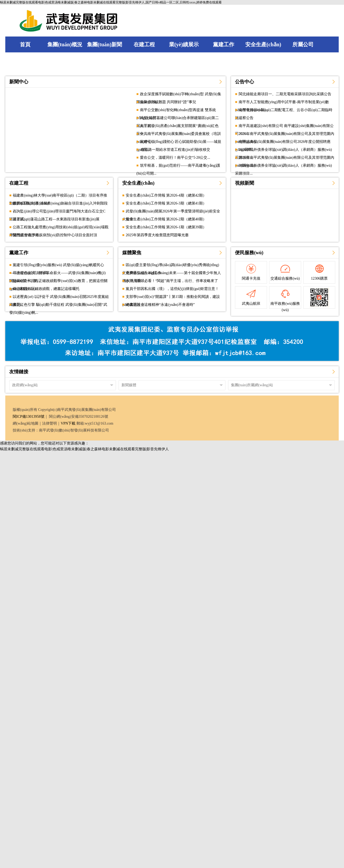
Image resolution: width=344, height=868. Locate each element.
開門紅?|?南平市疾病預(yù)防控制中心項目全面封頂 (55, 235)
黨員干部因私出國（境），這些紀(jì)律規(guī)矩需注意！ (172, 289)
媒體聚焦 (132, 253)
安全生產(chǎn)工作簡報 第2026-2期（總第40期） (166, 219)
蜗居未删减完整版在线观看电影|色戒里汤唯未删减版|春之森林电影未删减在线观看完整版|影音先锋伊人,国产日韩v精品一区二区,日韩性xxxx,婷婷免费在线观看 (111, 2)
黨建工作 (19, 253)
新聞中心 (19, 82)
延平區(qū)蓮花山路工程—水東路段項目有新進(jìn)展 (56, 219)
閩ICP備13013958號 (29, 417)
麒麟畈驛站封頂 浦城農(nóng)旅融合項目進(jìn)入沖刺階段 (60, 203)
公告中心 (245, 82)
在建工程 (19, 183)
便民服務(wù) (249, 253)
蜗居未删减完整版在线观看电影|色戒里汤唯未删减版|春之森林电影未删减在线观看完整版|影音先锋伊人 (84, 449)
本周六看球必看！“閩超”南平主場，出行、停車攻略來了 (172, 281)
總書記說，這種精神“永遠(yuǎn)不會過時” (160, 305)
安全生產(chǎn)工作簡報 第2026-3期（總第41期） (166, 203)
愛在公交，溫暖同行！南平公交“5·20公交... (175, 158)
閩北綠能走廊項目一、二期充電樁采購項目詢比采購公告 (285, 94)
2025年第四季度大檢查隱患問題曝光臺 (157, 235)
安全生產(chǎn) (138, 183)
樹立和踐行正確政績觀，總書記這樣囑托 (46, 289)
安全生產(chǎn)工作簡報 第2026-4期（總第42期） (166, 195)
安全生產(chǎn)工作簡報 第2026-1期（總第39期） (166, 227)
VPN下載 (68, 423)
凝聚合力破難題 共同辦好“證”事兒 (168, 102)
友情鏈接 (19, 372)
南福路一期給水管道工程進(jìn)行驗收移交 (175, 150)
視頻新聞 (245, 183)
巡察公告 (246, 118)
